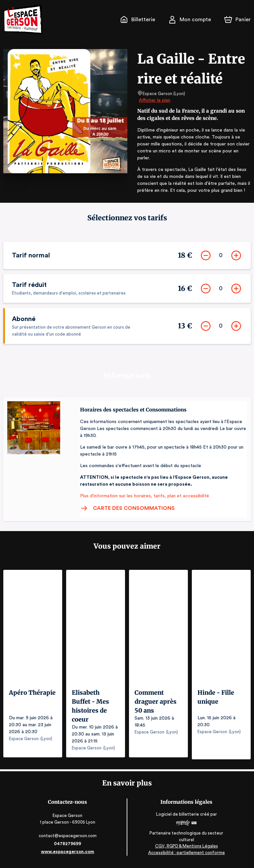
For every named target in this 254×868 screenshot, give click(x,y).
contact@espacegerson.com (68, 838)
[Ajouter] (235, 256)
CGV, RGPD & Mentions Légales (186, 848)
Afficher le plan (154, 100)
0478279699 (68, 846)
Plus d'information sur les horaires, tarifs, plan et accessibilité (143, 502)
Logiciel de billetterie (177, 816)
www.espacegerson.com (68, 854)
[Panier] (237, 20)
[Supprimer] (204, 256)
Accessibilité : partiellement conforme (186, 855)
